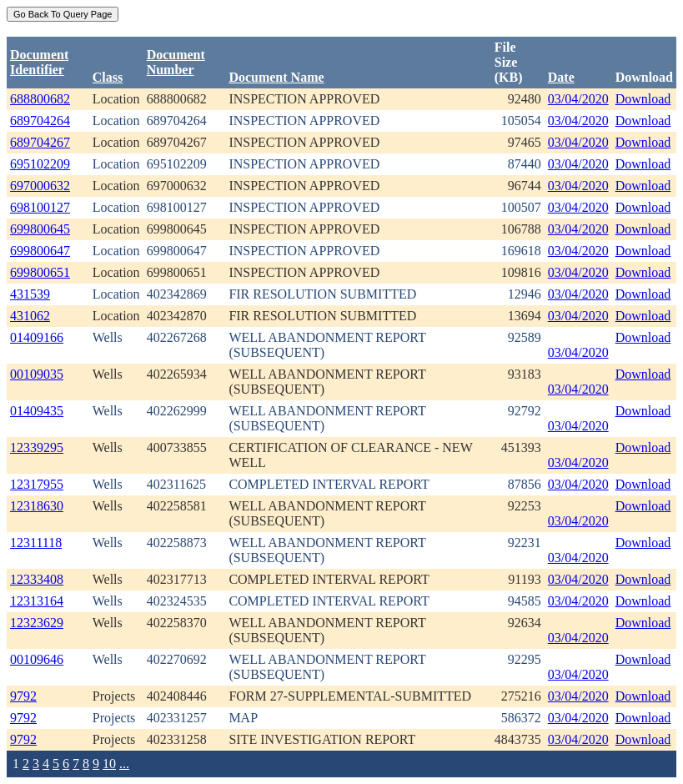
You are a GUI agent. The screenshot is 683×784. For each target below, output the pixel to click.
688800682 (40, 99)
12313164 (37, 601)
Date (561, 77)
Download (643, 99)
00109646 (37, 659)
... (124, 764)
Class (108, 77)
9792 (23, 696)
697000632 (40, 186)
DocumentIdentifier (39, 62)
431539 (30, 294)
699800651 (40, 272)
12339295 (37, 447)
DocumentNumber (176, 62)
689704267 (40, 142)
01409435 (37, 411)
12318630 (37, 506)
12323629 (37, 623)
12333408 (37, 579)
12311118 (36, 543)
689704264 (40, 121)
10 (109, 764)
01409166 (37, 337)
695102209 (40, 164)
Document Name (276, 77)
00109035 (37, 374)
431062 (30, 316)
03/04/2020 (578, 99)
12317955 (37, 484)
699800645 (40, 229)
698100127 (40, 207)
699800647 (40, 251)
